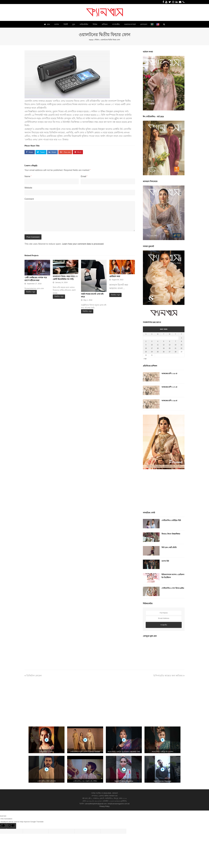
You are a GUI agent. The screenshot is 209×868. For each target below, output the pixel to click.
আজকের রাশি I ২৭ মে (169, 387)
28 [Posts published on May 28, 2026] (175, 352)
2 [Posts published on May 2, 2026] (146, 341)
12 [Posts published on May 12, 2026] (164, 345)
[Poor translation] (11, 826)
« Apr (145, 359)
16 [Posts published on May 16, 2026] (146, 348)
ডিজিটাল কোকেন (33, 676)
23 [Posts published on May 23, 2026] (146, 352)
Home (91, 40)
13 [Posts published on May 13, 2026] (170, 345)
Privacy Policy (105, 806)
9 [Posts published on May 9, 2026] (146, 345)
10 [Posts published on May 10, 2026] (152, 345)
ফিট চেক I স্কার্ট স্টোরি (169, 547)
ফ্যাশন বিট (165, 561)
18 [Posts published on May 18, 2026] (158, 348)
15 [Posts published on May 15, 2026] (181, 345)
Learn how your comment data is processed (83, 244)
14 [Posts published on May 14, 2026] (175, 345)
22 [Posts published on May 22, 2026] (181, 348)
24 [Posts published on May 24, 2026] (152, 352)
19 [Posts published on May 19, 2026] (164, 348)
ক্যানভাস (115, 793)
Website (28, 188)
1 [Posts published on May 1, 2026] (181, 338)
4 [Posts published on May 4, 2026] (158, 341)
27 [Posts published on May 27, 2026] (170, 352)
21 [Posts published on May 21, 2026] (175, 348)
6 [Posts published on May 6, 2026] (170, 341)
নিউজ (97, 40)
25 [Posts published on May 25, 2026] (158, 352)
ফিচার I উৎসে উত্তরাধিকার (171, 534)
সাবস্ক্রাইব (164, 625)
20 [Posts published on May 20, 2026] (170, 348)
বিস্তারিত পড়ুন (31, 292)
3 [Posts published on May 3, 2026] (152, 341)
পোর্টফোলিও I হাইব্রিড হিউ (171, 520)
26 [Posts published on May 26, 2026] (164, 352)
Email (84, 176)
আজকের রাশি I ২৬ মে (169, 401)
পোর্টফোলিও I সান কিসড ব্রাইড (173, 588)
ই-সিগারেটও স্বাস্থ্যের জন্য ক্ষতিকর (169, 676)
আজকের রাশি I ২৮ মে (169, 374)
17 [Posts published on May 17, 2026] (152, 348)
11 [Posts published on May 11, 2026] (158, 345)
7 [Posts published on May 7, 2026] (176, 341)
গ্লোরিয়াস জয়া (115, 276)
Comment (29, 199)
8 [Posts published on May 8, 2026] (181, 341)
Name (28, 176)
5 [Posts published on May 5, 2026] (164, 341)
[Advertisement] (164, 491)
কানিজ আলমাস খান (111, 796)
